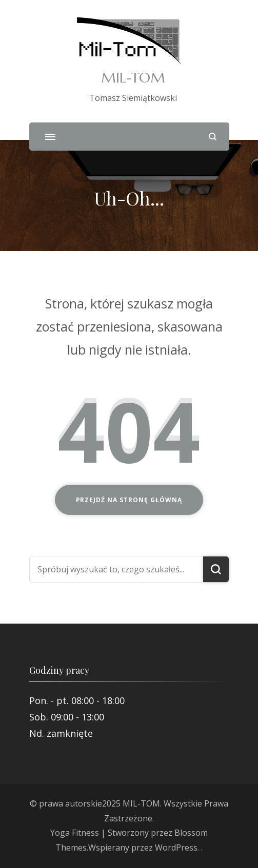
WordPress (176, 848)
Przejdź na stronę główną (129, 500)
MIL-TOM (133, 78)
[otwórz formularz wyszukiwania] (213, 137)
